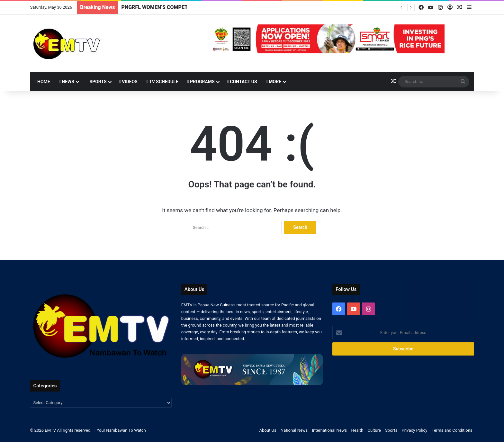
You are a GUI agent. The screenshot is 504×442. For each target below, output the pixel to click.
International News (330, 430)
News (67, 82)
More (274, 82)
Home (42, 82)
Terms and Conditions (452, 430)
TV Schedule (162, 82)
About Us (268, 430)
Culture (374, 430)
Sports (97, 82)
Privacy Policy (414, 430)
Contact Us (242, 82)
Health (357, 430)
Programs (201, 82)
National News (294, 430)
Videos (128, 82)
